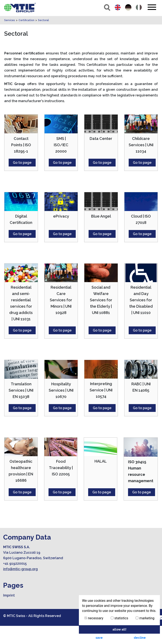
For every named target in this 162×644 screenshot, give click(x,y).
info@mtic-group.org (20, 587)
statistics (119, 618)
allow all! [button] (119, 629)
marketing (145, 618)
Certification (26, 38)
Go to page (22, 181)
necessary (94, 618)
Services (10, 38)
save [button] (99, 638)
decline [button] (140, 638)
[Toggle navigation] (152, 7)
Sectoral (43, 38)
